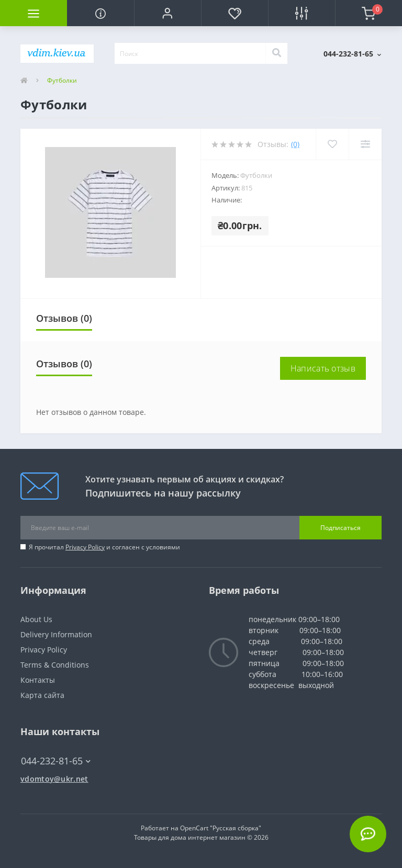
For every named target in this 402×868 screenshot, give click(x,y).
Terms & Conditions (55, 665)
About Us (36, 619)
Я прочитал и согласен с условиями (104, 547)
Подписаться (340, 528)
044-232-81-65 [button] (56, 761)
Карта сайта (42, 695)
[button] (167, 13)
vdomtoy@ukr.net (54, 779)
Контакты (38, 680)
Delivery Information (56, 634)
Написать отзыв (323, 368)
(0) (295, 144)
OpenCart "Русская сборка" (221, 828)
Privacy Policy (85, 547)
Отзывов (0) (64, 318)
